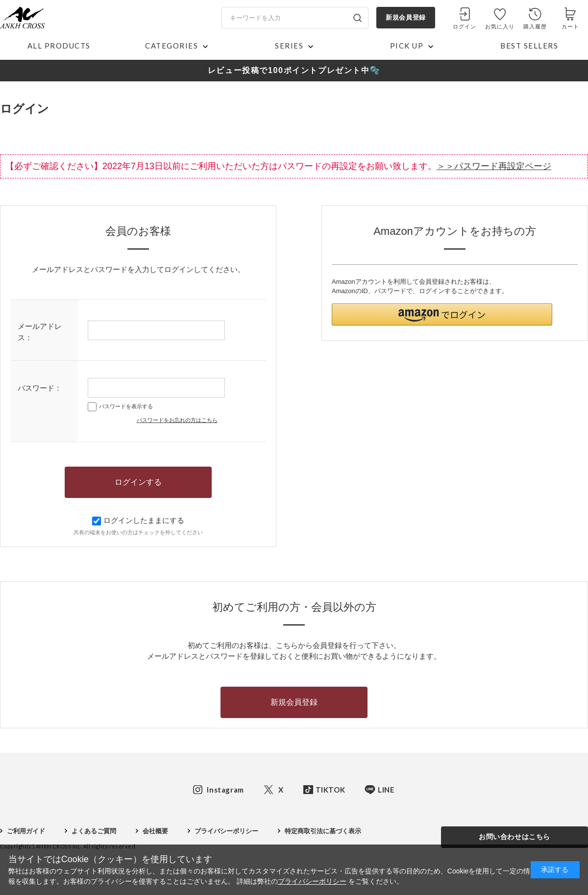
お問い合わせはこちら (514, 837)
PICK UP (407, 46)
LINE (386, 790)
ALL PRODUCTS (59, 46)
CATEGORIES (171, 46)
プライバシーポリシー (226, 831)
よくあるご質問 (94, 831)
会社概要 (155, 831)
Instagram (225, 790)
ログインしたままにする (138, 520)
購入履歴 (535, 26)
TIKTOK (331, 790)
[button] (442, 314)
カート (570, 26)
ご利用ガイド (26, 831)
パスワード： (40, 388)
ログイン (465, 26)
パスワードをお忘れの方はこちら (177, 420)
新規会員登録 (405, 17)
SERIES (289, 46)
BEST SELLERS (529, 46)
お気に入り (500, 26)
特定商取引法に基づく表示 (323, 831)
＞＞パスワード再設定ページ (494, 166)
